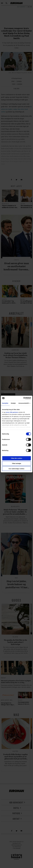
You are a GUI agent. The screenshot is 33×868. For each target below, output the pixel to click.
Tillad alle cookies (16, 458)
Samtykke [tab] (5, 403)
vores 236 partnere (12, 412)
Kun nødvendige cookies (17, 469)
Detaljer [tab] (13, 403)
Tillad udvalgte (16, 463)
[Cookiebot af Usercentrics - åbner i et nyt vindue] (23, 398)
